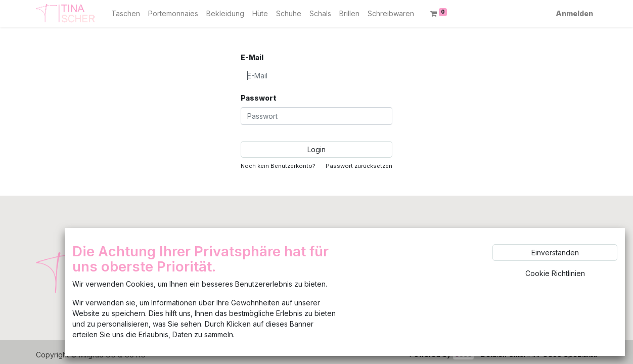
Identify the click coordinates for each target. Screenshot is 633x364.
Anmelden (574, 13)
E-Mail (252, 57)
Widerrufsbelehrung (262, 309)
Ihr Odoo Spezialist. (565, 354)
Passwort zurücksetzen (359, 166)
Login (316, 149)
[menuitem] (126, 13)
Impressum (246, 279)
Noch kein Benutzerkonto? (278, 166)
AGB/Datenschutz (257, 294)
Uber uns (243, 250)
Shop (237, 235)
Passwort (259, 98)
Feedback (245, 265)
